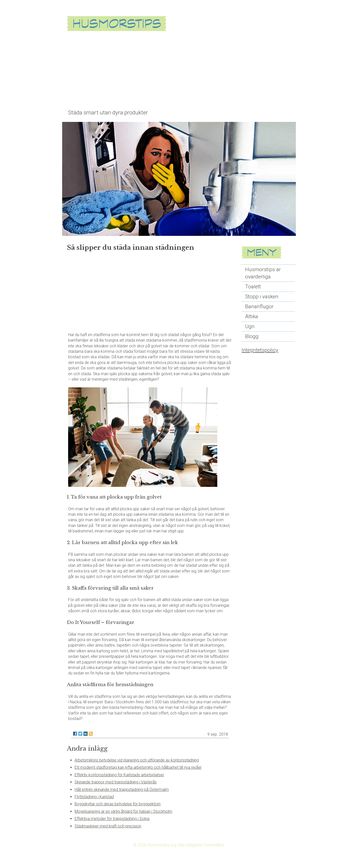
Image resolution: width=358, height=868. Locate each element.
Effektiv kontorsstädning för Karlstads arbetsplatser (119, 775)
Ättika (252, 316)
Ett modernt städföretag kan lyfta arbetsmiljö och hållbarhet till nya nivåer (138, 767)
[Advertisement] (179, 70)
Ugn (250, 326)
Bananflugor (259, 306)
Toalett (253, 287)
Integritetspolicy (260, 350)
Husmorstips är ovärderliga (263, 273)
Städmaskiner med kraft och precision (108, 826)
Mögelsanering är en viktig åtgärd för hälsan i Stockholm (123, 811)
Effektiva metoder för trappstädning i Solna (112, 819)
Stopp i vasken (262, 297)
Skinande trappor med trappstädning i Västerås (116, 782)
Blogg (252, 336)
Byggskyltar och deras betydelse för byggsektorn (118, 804)
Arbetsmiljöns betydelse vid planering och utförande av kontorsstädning (137, 760)
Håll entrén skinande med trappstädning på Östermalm (122, 790)
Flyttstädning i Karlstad (94, 797)
